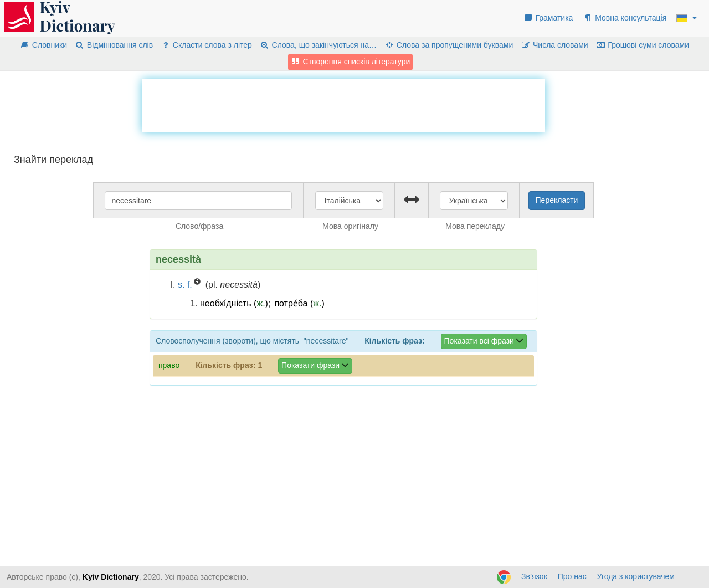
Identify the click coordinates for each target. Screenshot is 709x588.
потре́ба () (299, 303)
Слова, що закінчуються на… (318, 45)
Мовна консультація (625, 18)
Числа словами (554, 45)
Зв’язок (534, 576)
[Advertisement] (343, 104)
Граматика (548, 18)
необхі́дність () (234, 303)
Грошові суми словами (643, 45)
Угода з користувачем (636, 576)
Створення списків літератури (351, 62)
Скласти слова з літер (206, 45)
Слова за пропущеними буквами (449, 45)
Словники (43, 45)
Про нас (572, 576)
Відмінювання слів (114, 45)
